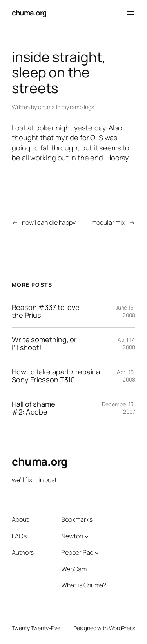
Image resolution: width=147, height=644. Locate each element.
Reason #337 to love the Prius (46, 311)
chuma (47, 107)
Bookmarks (77, 519)
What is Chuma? (84, 585)
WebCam (74, 569)
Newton (72, 536)
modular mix (108, 222)
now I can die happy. (49, 222)
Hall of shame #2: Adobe (34, 408)
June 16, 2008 (125, 311)
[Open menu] (131, 13)
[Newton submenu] (87, 536)
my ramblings (78, 107)
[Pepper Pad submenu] (97, 552)
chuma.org (29, 13)
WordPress (122, 628)
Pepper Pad (77, 552)
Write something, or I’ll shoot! (44, 344)
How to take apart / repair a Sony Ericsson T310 (56, 376)
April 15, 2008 (126, 376)
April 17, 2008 (126, 344)
